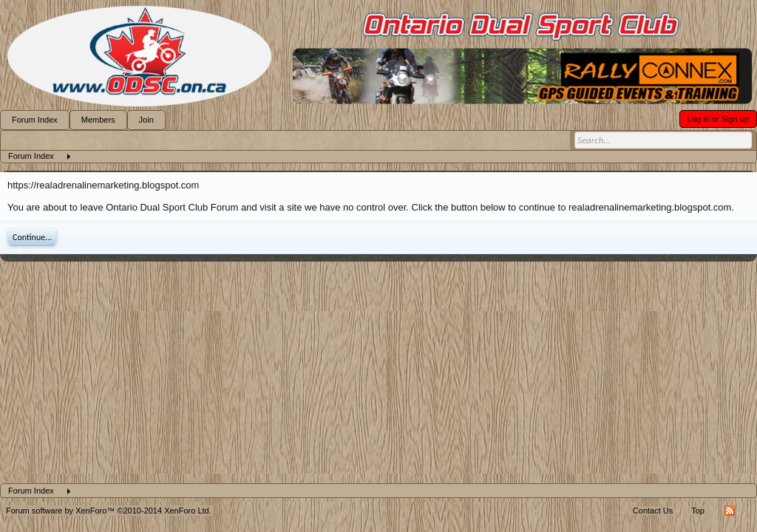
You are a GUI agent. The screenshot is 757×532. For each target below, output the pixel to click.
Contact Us (653, 511)
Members (98, 120)
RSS (730, 511)
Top (698, 511)
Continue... (32, 237)
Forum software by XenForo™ (109, 511)
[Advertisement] (378, 372)
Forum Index (35, 120)
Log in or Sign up (718, 119)
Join (146, 120)
